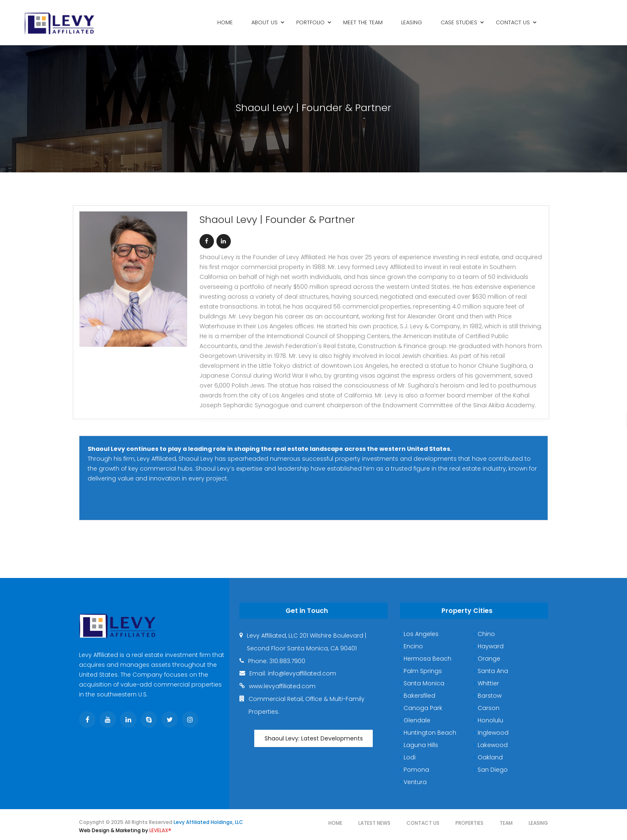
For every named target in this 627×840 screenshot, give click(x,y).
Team (506, 823)
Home (335, 823)
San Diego (491, 770)
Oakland (488, 757)
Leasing (538, 823)
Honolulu (489, 720)
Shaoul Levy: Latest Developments (314, 738)
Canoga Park (421, 708)
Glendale (415, 720)
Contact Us (423, 823)
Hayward (489, 646)
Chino (484, 634)
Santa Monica (422, 683)
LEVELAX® (160, 830)
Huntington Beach (428, 733)
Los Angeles (419, 634)
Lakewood (491, 745)
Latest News (374, 823)
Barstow (488, 696)
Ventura (413, 782)
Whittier (487, 683)
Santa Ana (491, 671)
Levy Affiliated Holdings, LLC (208, 822)
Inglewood (491, 733)
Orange (487, 659)
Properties (469, 823)
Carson (487, 708)
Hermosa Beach (426, 659)
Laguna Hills (419, 745)
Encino (411, 646)
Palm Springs (421, 671)
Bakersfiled (418, 696)
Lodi (408, 757)
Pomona (415, 770)
